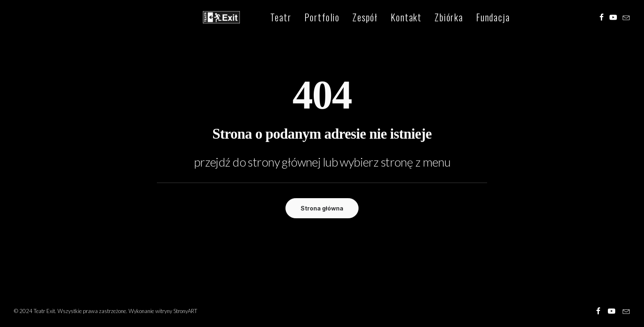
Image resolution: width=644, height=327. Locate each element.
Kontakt (391, 18)
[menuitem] (266, 18)
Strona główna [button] (322, 208)
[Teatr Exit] (214, 18)
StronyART (185, 311)
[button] (601, 18)
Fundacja (478, 18)
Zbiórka (434, 18)
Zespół (350, 18)
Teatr (266, 18)
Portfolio (307, 18)
